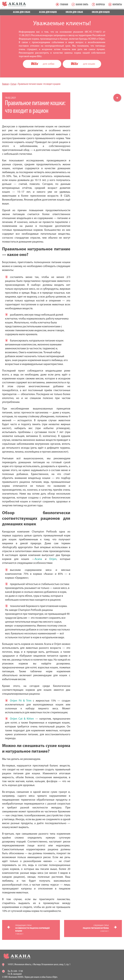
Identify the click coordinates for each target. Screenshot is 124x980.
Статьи (13, 84)
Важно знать (82, 5)
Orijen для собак (74, 12)
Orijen (53, 559)
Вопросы (100, 5)
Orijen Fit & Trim (21, 701)
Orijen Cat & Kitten (22, 719)
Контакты (117, 5)
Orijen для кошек (101, 12)
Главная (64, 5)
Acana (38, 559)
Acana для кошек (48, 12)
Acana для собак (22, 12)
